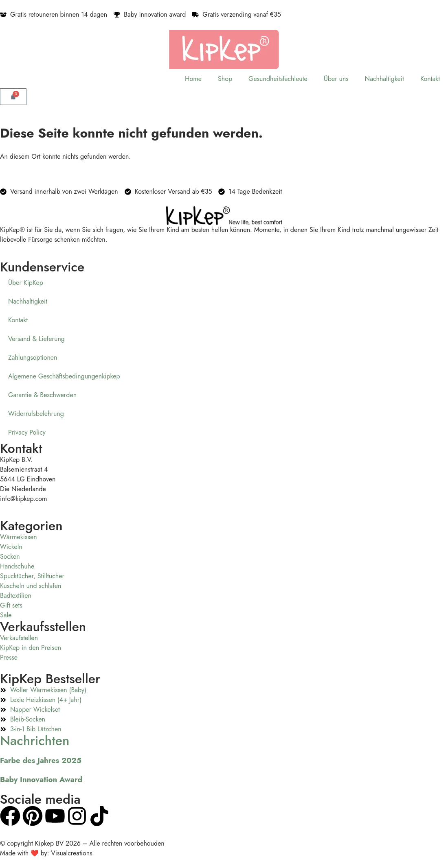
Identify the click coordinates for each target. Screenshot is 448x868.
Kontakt (430, 79)
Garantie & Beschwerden (42, 395)
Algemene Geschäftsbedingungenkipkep (64, 376)
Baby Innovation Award (41, 779)
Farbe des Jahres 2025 (41, 760)
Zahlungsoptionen (33, 357)
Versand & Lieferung (36, 339)
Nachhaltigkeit (384, 79)
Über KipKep (26, 283)
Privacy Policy (27, 432)
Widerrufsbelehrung (36, 414)
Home (193, 79)
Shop (225, 79)
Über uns (336, 79)
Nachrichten (35, 741)
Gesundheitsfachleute (278, 79)
